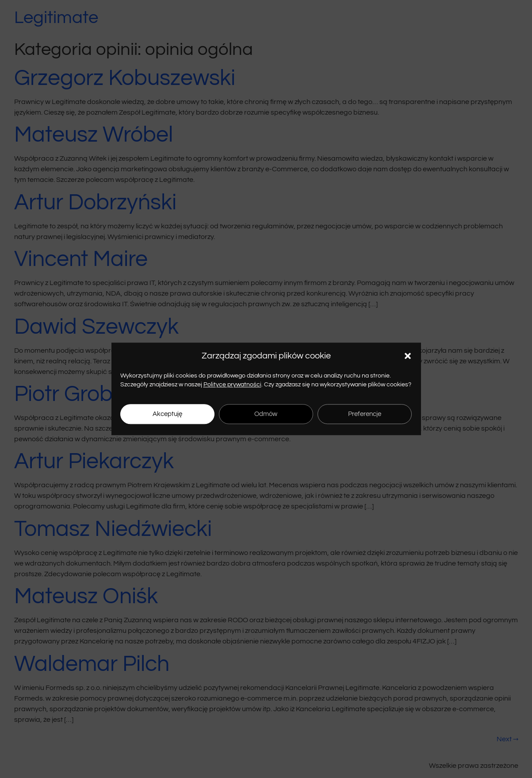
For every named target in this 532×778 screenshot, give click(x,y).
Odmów (266, 414)
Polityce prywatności (232, 385)
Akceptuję (167, 414)
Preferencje (365, 414)
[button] (408, 356)
